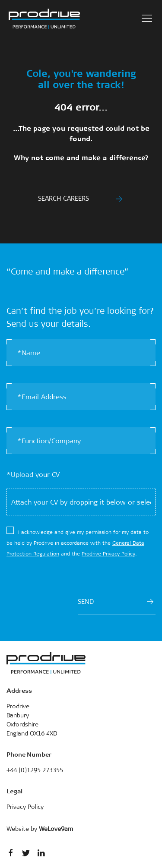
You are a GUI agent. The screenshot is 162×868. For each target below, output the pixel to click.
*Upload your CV (33, 475)
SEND (116, 602)
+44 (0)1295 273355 (35, 770)
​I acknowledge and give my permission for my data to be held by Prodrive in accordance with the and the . (78, 543)
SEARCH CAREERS (80, 199)
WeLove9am (56, 829)
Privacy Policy (25, 807)
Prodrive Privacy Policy (108, 554)
